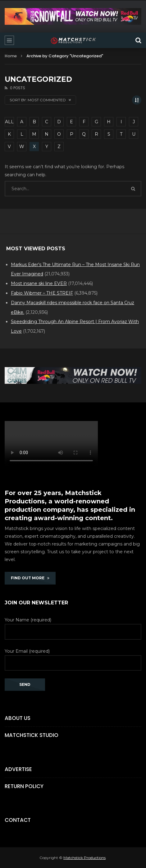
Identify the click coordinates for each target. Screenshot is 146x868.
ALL (9, 122)
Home (11, 56)
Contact (18, 820)
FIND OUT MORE (30, 578)
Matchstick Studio (32, 735)
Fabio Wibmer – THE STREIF (42, 293)
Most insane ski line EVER (39, 283)
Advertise (18, 769)
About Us (18, 718)
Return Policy (24, 786)
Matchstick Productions (84, 858)
